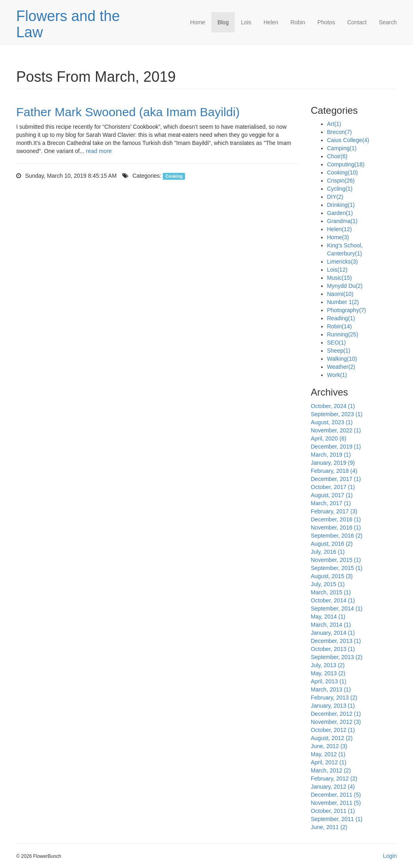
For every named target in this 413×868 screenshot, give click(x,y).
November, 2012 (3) (336, 722)
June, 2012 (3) (329, 746)
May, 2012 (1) (328, 754)
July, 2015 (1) (328, 584)
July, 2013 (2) (328, 665)
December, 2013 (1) (336, 641)
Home (198, 22)
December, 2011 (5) (336, 795)
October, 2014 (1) (333, 600)
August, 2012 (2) (332, 738)
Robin (298, 22)
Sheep (339, 351)
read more (99, 151)
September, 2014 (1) (337, 608)
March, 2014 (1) (331, 625)
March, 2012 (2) (331, 770)
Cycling (340, 189)
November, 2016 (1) (336, 528)
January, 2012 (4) (333, 787)
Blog (223, 22)
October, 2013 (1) (333, 649)
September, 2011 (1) (337, 819)
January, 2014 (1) (333, 633)
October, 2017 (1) (333, 487)
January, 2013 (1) (333, 706)
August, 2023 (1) (332, 422)
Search (388, 22)
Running (343, 334)
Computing (346, 164)
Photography (347, 310)
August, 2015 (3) (332, 576)
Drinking (341, 205)
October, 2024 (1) (333, 406)
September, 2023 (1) (337, 414)
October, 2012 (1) (333, 730)
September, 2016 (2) (337, 536)
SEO (337, 343)
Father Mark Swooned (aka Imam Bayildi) (128, 112)
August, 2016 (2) (332, 544)
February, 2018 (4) (334, 471)
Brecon (340, 132)
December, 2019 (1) (336, 447)
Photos (326, 22)
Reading (341, 318)
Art (334, 124)
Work (337, 375)
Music (340, 278)
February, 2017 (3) (334, 511)
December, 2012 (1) (336, 714)
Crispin (341, 181)
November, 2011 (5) (336, 803)
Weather (341, 367)
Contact (357, 22)
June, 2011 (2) (329, 827)
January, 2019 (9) (333, 463)
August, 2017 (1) (332, 495)
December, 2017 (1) (336, 479)
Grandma (342, 221)
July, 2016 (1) (328, 552)
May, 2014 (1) (328, 617)
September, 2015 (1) (337, 568)
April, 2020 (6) (329, 438)
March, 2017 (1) (331, 503)
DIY (335, 197)
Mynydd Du (345, 286)
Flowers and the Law (68, 24)
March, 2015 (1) (331, 592)
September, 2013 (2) (337, 657)
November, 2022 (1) (336, 430)
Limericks (343, 262)
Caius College (348, 140)
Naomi (340, 294)
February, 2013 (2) (334, 698)
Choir (337, 156)
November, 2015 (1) (336, 560)
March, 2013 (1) (331, 689)
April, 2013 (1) (329, 681)
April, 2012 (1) (329, 762)
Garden (340, 213)
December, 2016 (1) (336, 519)
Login (390, 856)
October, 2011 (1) (333, 811)
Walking (342, 359)
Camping (342, 148)
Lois (246, 22)
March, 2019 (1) (331, 455)
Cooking (174, 176)
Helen (271, 22)
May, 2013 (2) (328, 673)
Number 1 (343, 302)
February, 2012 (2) (334, 779)
